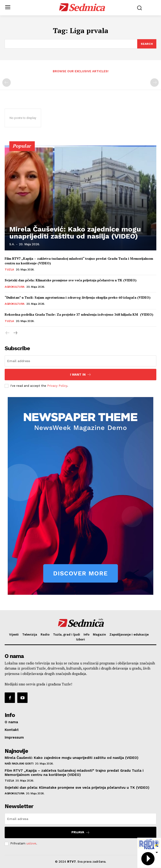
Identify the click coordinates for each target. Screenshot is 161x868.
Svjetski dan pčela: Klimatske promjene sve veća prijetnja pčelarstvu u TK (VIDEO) (71, 280)
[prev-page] (7, 83)
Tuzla (9, 270)
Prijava (81, 832)
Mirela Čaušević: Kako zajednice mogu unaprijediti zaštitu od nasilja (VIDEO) (75, 233)
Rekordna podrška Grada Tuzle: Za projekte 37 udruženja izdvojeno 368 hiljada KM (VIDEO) (79, 314)
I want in (81, 375)
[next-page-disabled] (154, 83)
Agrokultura (15, 287)
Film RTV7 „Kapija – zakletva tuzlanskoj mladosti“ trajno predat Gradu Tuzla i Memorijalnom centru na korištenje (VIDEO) (74, 773)
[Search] (147, 44)
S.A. (12, 244)
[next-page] (15, 333)
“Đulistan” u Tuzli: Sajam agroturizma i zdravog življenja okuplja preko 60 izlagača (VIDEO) (78, 297)
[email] (80, 361)
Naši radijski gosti (19, 764)
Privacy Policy (57, 386)
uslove (31, 843)
